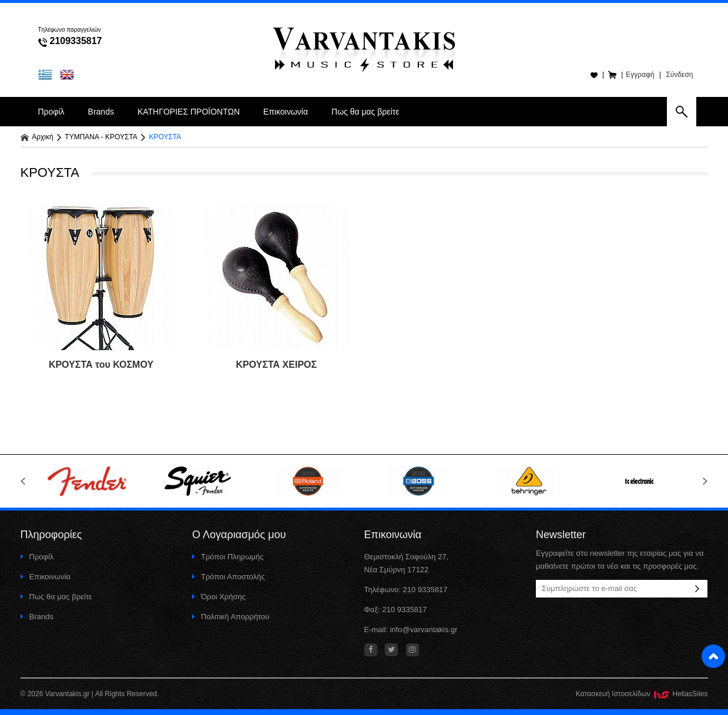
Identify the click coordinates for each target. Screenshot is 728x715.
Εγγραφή (640, 75)
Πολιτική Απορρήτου (231, 617)
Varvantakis (364, 47)
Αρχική (37, 137)
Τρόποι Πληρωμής (228, 557)
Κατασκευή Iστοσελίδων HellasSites (642, 694)
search (682, 112)
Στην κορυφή (713, 656)
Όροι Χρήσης (219, 597)
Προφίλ (51, 112)
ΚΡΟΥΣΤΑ (165, 137)
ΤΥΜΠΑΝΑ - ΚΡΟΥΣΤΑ (101, 137)
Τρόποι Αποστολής (229, 577)
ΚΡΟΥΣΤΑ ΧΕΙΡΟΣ (277, 365)
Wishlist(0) (594, 75)
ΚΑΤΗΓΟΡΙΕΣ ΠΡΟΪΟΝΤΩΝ (189, 112)
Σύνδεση (679, 75)
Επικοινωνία (286, 112)
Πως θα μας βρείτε (365, 112)
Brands (101, 112)
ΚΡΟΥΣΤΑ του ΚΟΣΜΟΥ (101, 365)
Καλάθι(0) (613, 75)
